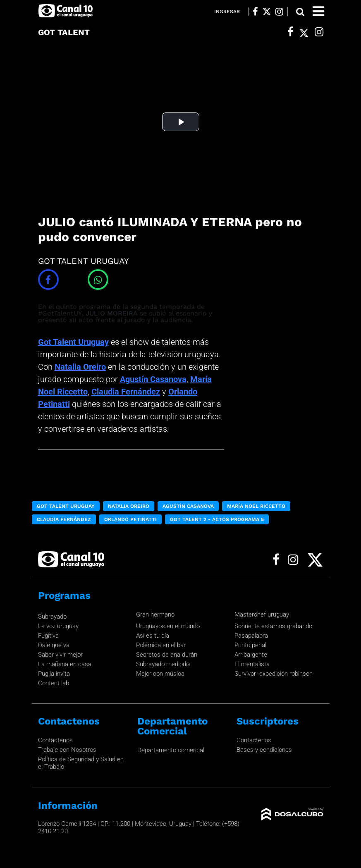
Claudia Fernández (126, 392)
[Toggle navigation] (318, 11)
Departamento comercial (171, 750)
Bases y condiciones (264, 750)
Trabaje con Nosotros (67, 750)
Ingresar (227, 12)
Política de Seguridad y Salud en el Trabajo (81, 763)
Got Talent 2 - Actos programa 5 (217, 519)
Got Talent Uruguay (73, 342)
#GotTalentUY (60, 313)
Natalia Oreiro (80, 367)
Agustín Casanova (153, 379)
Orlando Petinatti (130, 519)
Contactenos (55, 740)
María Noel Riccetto (256, 506)
